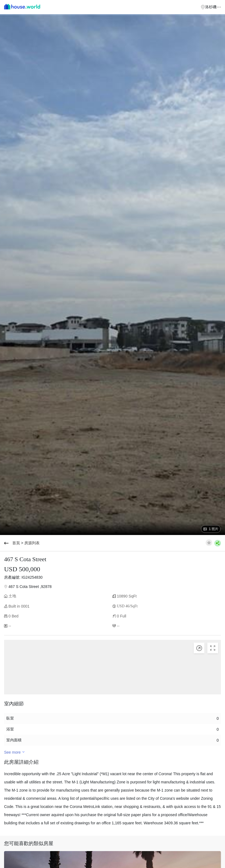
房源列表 (32, 543)
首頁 (16, 543)
